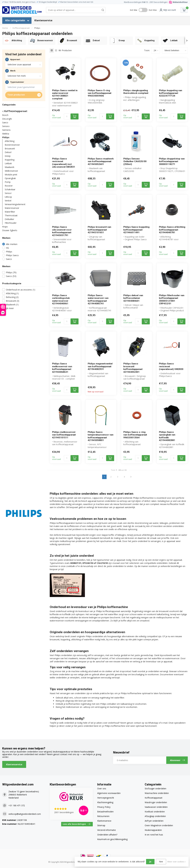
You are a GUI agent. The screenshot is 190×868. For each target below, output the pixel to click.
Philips (37, 28)
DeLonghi (7, 119)
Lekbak (8, 163)
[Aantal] (67, 116)
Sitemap (101, 825)
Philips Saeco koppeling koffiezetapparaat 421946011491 (136, 230)
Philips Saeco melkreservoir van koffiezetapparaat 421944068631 (62, 368)
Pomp (8, 182)
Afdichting (10, 141)
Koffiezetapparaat (21, 28)
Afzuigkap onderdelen (155, 816)
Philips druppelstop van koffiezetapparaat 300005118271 (172, 161)
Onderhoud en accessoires (21, 290)
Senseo (6, 126)
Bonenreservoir (12, 145)
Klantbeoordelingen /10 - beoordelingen (156, 2)
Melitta (6, 134)
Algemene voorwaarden (109, 793)
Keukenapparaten (153, 830)
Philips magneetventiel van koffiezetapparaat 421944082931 (100, 366)
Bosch (5, 115)
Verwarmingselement (15, 204)
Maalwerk (9, 167)
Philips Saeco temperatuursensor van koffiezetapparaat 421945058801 (101, 436)
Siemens (6, 130)
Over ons (102, 789)
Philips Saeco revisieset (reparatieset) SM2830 (171, 366)
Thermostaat (11, 215)
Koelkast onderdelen (155, 812)
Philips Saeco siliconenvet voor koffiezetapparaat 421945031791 (62, 231)
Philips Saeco (12, 255)
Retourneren (103, 816)
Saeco (5, 122)
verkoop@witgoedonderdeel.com (25, 814)
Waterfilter (10, 212)
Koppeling (10, 160)
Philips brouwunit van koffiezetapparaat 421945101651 (99, 230)
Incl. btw (134, 10)
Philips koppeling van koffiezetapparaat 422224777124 (171, 93)
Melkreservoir (11, 171)
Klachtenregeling (105, 802)
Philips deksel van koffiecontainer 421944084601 (133, 298)
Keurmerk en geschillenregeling (112, 839)
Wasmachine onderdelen (157, 793)
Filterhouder (11, 223)
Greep (8, 156)
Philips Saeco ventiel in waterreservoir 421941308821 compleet (65, 95)
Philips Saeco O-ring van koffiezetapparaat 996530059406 (100, 93)
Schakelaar (10, 189)
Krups (5, 227)
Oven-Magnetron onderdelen (159, 825)
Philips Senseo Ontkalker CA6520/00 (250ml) (135, 161)
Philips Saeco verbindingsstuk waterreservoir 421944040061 (61, 299)
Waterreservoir (12, 208)
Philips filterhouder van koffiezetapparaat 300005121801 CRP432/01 (172, 299)
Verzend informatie (107, 830)
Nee (161, 862)
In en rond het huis (154, 835)
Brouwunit (10, 149)
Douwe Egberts (10, 230)
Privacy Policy (104, 807)
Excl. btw (153, 10)
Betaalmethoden (105, 812)
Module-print (11, 175)
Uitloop (8, 197)
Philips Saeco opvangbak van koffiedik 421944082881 (167, 436)
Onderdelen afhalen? (107, 835)
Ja (150, 862)
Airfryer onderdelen (154, 821)
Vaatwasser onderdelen (156, 807)
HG (7, 248)
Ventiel (8, 201)
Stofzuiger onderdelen (155, 789)
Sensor (8, 193)
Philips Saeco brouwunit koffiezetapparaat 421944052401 (133, 368)
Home (5, 28)
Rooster (9, 186)
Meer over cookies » (176, 862)
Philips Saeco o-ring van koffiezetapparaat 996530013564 (135, 435)
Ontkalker (9, 219)
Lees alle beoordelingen (77, 824)
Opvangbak (10, 178)
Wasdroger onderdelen (156, 802)
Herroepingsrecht (106, 798)
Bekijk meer (8, 308)
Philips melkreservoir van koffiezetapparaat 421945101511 (64, 435)
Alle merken (12, 244)
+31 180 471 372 (17, 805)
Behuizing (12, 297)
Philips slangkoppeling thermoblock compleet (136, 92)
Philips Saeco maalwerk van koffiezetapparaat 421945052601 (101, 161)
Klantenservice (43, 20)
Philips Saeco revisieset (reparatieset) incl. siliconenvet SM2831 (64, 163)
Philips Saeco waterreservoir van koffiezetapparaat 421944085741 (98, 299)
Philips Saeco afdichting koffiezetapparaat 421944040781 (172, 230)
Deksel (8, 152)
